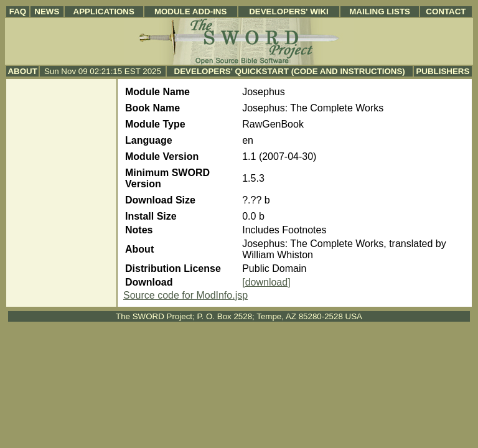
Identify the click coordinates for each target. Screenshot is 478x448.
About (22, 71)
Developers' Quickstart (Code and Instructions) (290, 71)
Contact (446, 12)
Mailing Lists (380, 12)
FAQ (18, 12)
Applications (104, 12)
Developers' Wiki (289, 12)
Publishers (443, 71)
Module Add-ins (191, 12)
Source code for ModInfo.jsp (185, 295)
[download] (266, 282)
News (47, 12)
